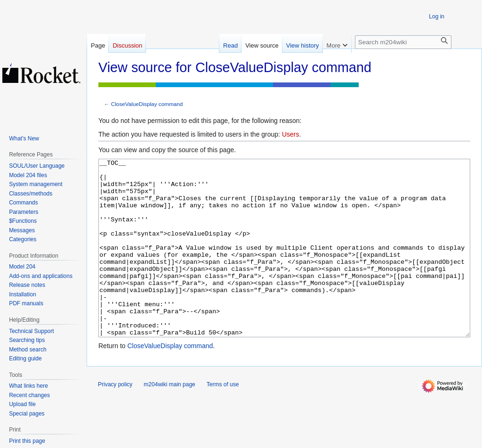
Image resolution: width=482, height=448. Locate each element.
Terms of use (223, 420)
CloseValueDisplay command (147, 104)
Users (291, 134)
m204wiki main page (169, 420)
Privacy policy (115, 420)
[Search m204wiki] (403, 42)
